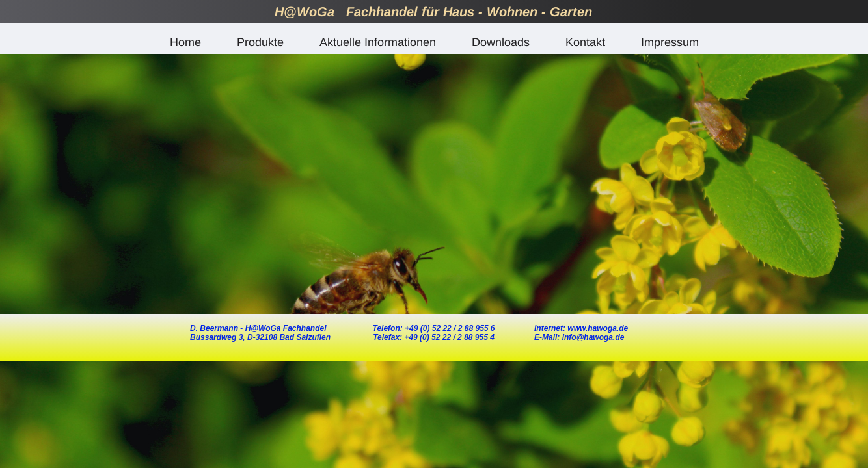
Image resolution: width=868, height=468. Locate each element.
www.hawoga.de (598, 328)
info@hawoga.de (592, 337)
